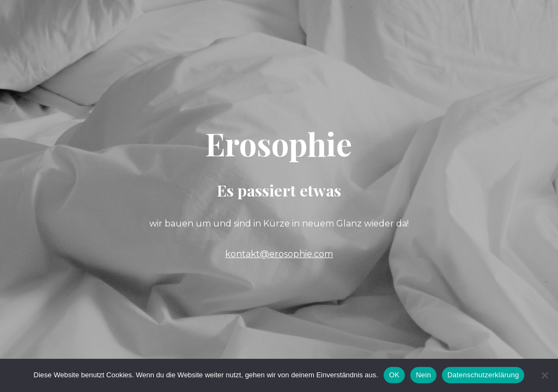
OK (394, 375)
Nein (423, 375)
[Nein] (544, 375)
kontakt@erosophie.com (279, 254)
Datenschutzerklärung (483, 375)
